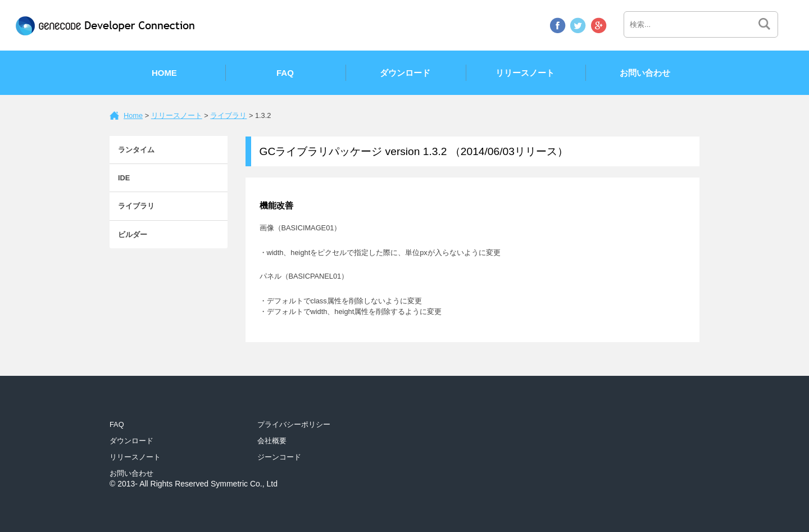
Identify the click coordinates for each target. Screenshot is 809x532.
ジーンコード (279, 457)
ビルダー (133, 235)
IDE (124, 178)
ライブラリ (228, 115)
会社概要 (272, 441)
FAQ (285, 73)
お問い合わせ (645, 73)
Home (164, 73)
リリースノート (525, 73)
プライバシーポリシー (294, 424)
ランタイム (136, 150)
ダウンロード (405, 73)
